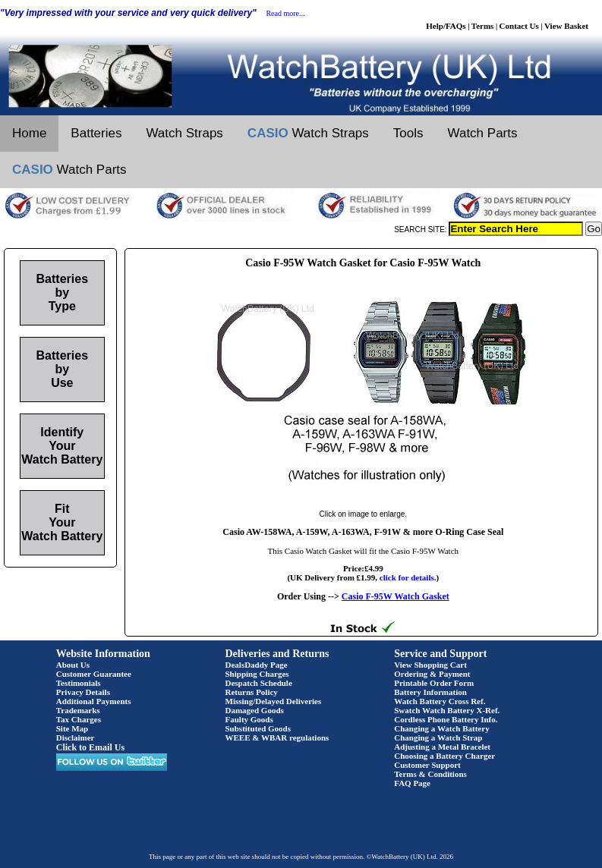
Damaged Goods (255, 710)
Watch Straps (184, 133)
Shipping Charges (257, 674)
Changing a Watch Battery (441, 728)
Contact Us (519, 26)
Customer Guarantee (94, 674)
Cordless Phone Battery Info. (446, 719)
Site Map (72, 728)
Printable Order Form (434, 683)
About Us (73, 665)
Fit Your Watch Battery (62, 522)
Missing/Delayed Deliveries (274, 701)
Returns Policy (252, 692)
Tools (408, 133)
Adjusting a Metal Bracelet (442, 747)
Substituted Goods (258, 728)
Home (29, 133)
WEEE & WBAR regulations (277, 737)
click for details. (408, 577)
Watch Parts (483, 133)
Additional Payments (94, 701)
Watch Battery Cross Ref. (440, 701)
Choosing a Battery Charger (444, 756)
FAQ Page (412, 783)
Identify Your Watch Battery (62, 446)
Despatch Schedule (259, 683)
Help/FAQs (446, 26)
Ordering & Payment (432, 674)
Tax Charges (79, 719)
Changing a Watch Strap (438, 737)
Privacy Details (83, 692)
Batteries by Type (62, 292)
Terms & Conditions (430, 774)
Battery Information (430, 692)
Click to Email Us (90, 747)
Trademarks (78, 710)
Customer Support (427, 765)
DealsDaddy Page (257, 665)
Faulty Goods (249, 719)
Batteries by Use (62, 369)
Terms (483, 26)
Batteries (96, 133)
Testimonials (79, 683)
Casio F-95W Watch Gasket (396, 596)
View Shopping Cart (430, 665)
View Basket (566, 26)
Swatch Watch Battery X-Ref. (447, 710)
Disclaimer (76, 737)
